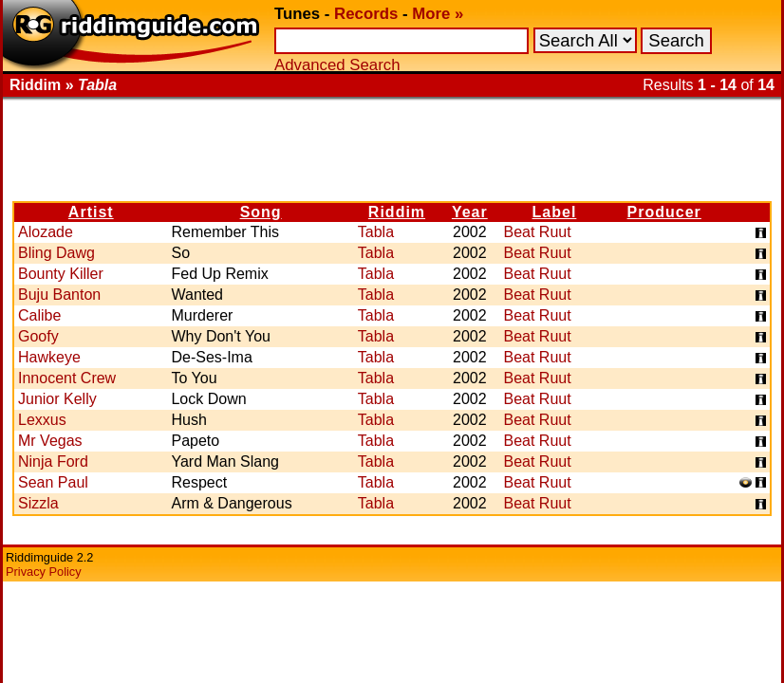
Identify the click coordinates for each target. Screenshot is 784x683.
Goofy (38, 336)
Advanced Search (337, 65)
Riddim (397, 212)
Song (261, 212)
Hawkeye (49, 357)
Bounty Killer (61, 274)
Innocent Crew (67, 378)
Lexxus (42, 420)
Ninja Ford (53, 461)
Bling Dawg (56, 253)
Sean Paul (53, 482)
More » (438, 14)
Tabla (376, 232)
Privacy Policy (44, 572)
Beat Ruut (537, 232)
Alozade (46, 232)
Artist (91, 212)
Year (470, 212)
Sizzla (38, 503)
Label (555, 212)
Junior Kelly (57, 399)
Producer (664, 212)
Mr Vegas (50, 441)
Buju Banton (59, 295)
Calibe (39, 315)
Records (366, 14)
